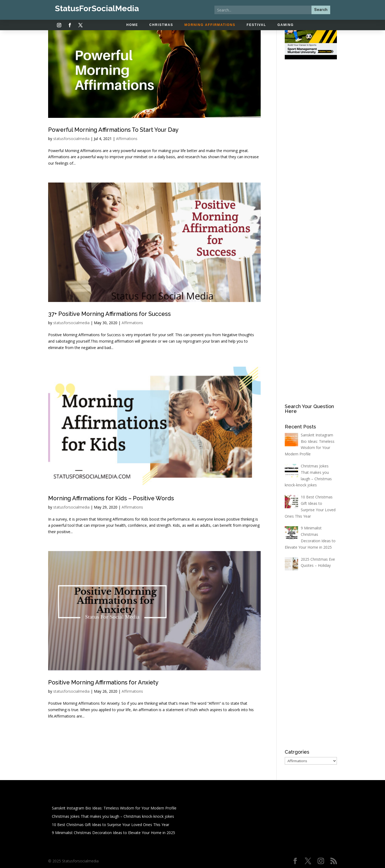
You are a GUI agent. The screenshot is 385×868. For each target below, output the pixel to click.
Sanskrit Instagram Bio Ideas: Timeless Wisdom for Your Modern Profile (114, 808)
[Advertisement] (311, 148)
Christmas (161, 25)
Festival (257, 25)
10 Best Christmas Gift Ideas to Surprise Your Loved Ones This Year (111, 825)
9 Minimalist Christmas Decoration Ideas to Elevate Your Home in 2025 (113, 833)
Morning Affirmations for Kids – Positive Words (124, 498)
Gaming (286, 25)
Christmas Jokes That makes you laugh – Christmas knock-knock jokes (113, 816)
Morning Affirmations (210, 25)
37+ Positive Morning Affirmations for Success (122, 313)
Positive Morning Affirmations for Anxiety (115, 682)
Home (132, 25)
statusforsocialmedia (71, 139)
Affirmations (127, 139)
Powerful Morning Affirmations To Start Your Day (127, 129)
